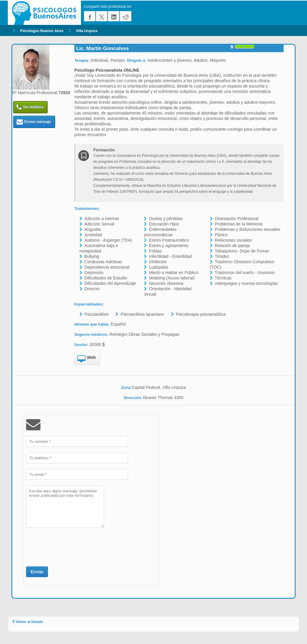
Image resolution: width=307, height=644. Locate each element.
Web (86, 359)
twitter (102, 16)
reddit (126, 16)
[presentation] (72, 546)
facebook (90, 16)
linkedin (114, 16)
